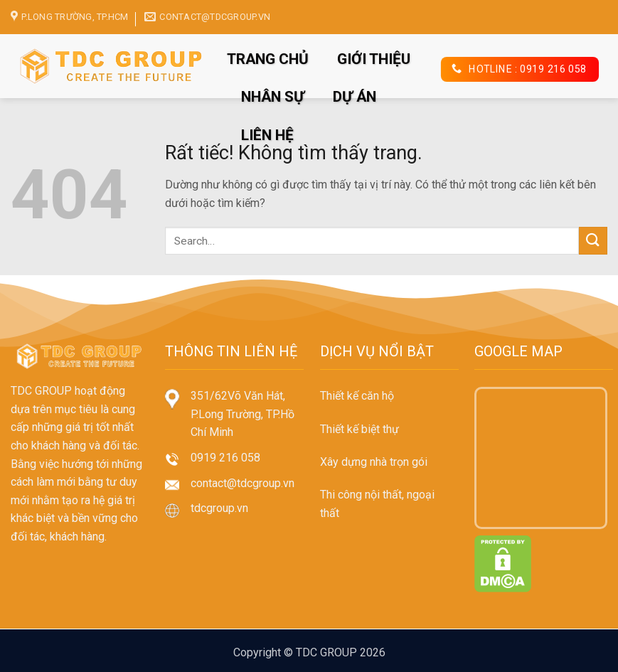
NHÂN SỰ (273, 97)
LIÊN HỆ (267, 135)
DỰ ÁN (355, 97)
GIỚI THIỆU (374, 59)
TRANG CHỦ (268, 59)
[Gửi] (593, 241)
